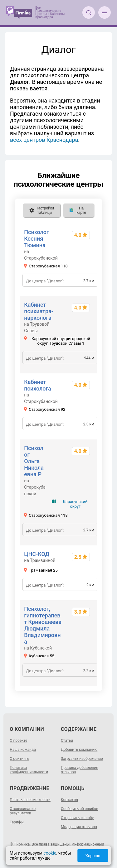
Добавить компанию (79, 750)
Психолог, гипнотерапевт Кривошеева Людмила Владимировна (43, 625)
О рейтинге (19, 759)
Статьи (67, 741)
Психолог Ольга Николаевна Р (34, 461)
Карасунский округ (75, 504)
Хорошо (93, 856)
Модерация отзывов (79, 827)
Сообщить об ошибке (79, 809)
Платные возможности (30, 800)
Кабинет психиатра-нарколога (39, 311)
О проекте (18, 741)
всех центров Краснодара (44, 140)
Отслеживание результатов (23, 811)
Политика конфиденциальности (29, 770)
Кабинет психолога (38, 385)
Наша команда (23, 750)
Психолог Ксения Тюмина (36, 239)
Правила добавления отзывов (80, 770)
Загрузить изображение (82, 759)
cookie (50, 853)
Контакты (69, 800)
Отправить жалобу (77, 818)
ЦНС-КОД (37, 554)
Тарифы (17, 822)
